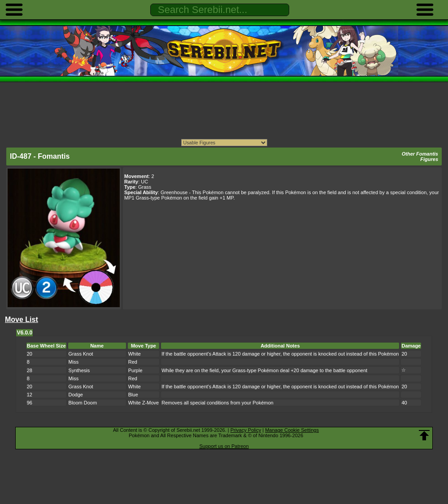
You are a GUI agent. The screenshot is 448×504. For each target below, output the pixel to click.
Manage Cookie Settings (292, 430)
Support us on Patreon (224, 446)
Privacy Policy (246, 430)
